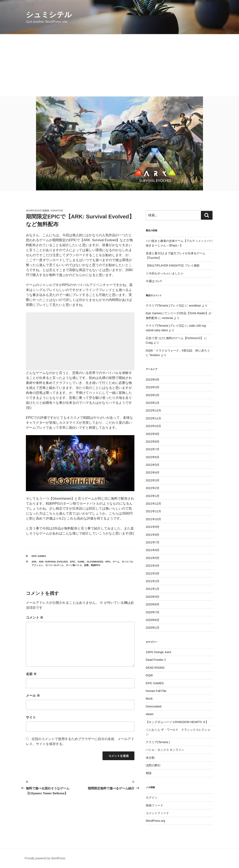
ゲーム (116, 562)
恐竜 (86, 565)
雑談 (149, 773)
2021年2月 (153, 581)
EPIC (73, 562)
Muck (149, 699)
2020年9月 (153, 597)
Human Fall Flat (156, 691)
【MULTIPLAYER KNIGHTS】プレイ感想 (173, 265)
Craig (149, 343)
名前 (31, 674)
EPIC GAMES (39, 556)
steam (150, 714)
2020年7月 (153, 612)
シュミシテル (49, 15)
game (81, 562)
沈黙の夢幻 (153, 765)
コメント (35, 618)
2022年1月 (153, 496)
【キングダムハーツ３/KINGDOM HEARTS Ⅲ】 (177, 722)
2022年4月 (153, 472)
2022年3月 (153, 480)
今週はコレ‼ (154, 281)
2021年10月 (154, 519)
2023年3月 (153, 387)
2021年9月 (153, 527)
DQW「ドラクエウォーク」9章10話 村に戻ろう (178, 351)
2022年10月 (154, 426)
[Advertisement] (119, 65)
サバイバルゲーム (54, 565)
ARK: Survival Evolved (53, 562)
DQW (149, 675)
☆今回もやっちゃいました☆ (165, 273)
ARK (34, 562)
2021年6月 (153, 550)
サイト (31, 717)
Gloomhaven (95, 562)
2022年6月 (153, 457)
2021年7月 (153, 542)
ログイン (152, 797)
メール (33, 696)
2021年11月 (154, 511)
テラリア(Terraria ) (158, 742)
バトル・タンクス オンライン (165, 750)
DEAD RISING (155, 668)
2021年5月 (153, 558)
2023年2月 (153, 395)
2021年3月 (153, 573)
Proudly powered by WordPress (45, 858)
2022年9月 (153, 434)
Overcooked (154, 706)
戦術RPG (96, 565)
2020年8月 (153, 604)
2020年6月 (153, 620)
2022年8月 (153, 442)
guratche (57, 211)
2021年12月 (154, 504)
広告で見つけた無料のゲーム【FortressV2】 (175, 338)
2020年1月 (153, 628)
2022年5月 (153, 465)
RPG (108, 562)
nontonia (167, 318)
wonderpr (195, 306)
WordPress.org (155, 821)
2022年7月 (153, 449)
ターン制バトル (74, 565)
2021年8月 (153, 535)
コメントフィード (157, 813)
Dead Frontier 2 (156, 660)
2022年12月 (154, 410)
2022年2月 (153, 488)
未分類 (150, 758)
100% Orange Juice (159, 652)
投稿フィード (155, 805)
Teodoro (155, 355)
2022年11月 (154, 418)
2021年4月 (153, 566)
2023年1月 (153, 403)
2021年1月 (153, 589)
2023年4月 (153, 380)
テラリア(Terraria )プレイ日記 (165, 306)
